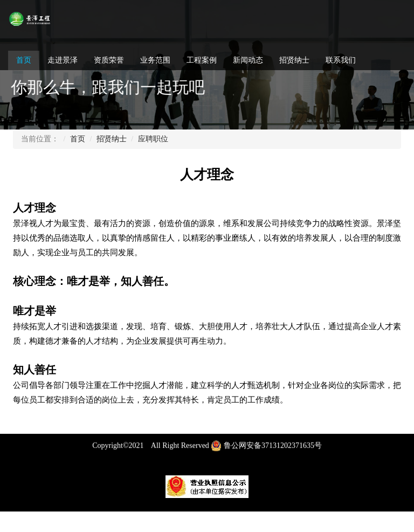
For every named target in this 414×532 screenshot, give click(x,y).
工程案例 (202, 60)
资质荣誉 (109, 60)
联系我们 (341, 60)
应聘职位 (153, 139)
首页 (24, 60)
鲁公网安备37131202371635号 (266, 450)
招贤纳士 (294, 60)
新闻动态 (248, 60)
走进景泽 (63, 60)
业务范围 (155, 60)
